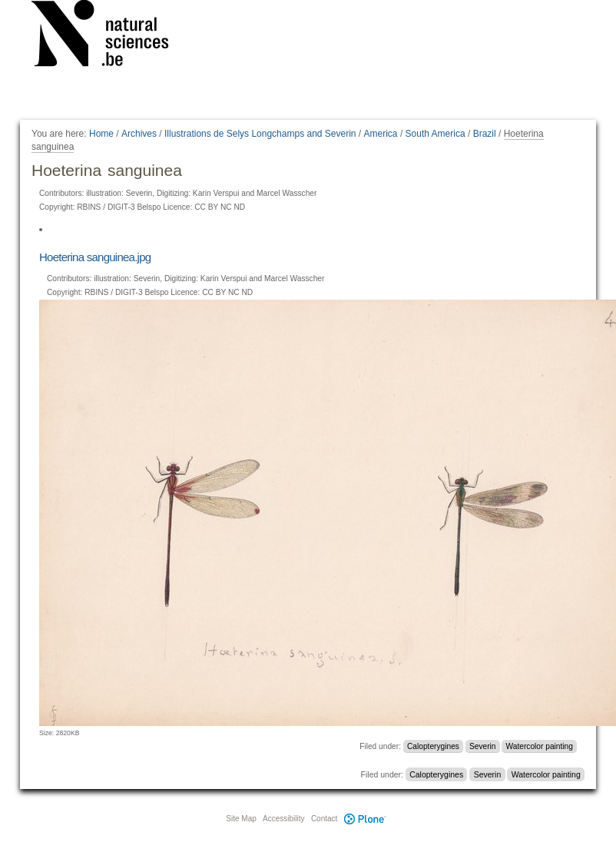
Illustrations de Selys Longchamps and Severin (260, 134)
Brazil (485, 134)
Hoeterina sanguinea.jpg (95, 257)
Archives (139, 134)
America (381, 134)
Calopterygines (433, 746)
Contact (324, 819)
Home (101, 134)
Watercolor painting (540, 746)
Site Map (241, 819)
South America (436, 134)
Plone (365, 819)
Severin (483, 746)
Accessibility (283, 819)
